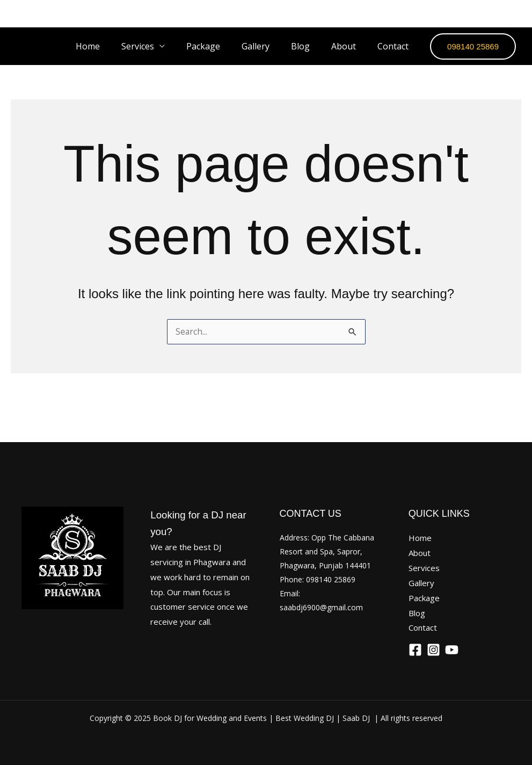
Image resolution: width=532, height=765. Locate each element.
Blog (311, 46)
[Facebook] (455, 13)
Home (116, 46)
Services (161, 46)
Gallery (271, 46)
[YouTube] (513, 13)
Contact (395, 46)
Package (223, 46)
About (350, 46)
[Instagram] (484, 13)
